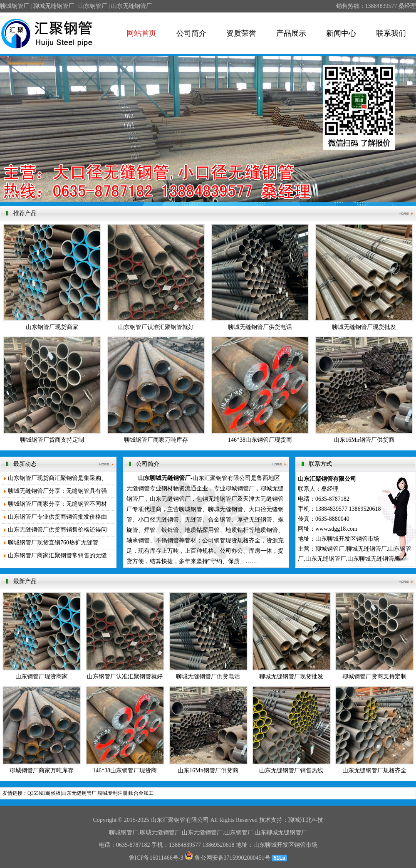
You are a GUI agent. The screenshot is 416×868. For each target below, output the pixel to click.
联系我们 (391, 33)
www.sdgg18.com (336, 529)
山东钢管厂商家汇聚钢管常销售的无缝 (57, 555)
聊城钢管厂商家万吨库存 (156, 440)
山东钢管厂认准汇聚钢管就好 (156, 327)
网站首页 (141, 33)
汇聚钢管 (174, 820)
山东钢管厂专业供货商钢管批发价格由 (57, 517)
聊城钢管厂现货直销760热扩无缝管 (53, 543)
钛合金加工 (141, 793)
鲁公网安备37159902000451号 (228, 858)
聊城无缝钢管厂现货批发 (364, 327)
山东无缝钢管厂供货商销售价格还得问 (57, 530)
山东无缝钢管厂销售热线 (291, 770)
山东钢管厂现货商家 (52, 327)
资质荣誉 (241, 33)
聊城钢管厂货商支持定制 (52, 440)
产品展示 (291, 33)
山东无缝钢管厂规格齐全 (374, 770)
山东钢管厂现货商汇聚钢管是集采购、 (57, 478)
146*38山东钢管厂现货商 (260, 440)
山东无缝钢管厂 (79, 793)
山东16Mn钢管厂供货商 (364, 440)
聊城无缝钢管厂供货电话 (260, 327)
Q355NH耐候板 (44, 793)
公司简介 (191, 33)
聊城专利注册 (113, 793)
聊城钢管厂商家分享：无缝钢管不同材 (57, 504)
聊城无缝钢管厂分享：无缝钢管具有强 (57, 491)
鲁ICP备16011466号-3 (156, 858)
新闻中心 (341, 33)
